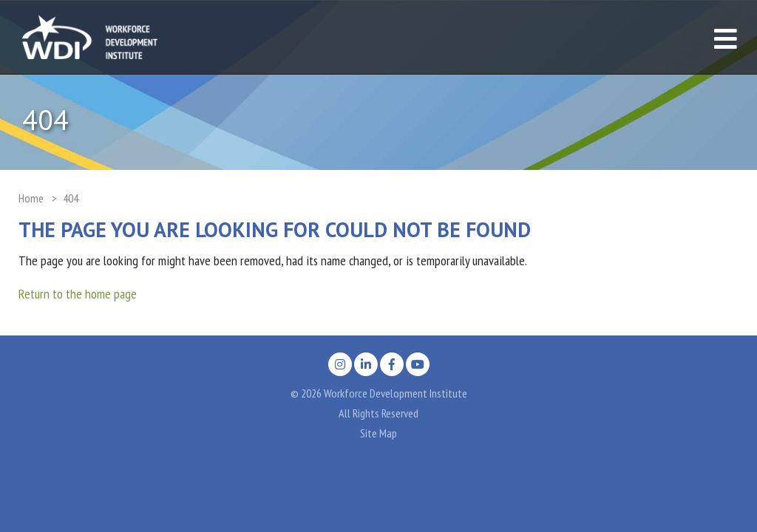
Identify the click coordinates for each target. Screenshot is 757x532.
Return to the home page (78, 294)
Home (31, 198)
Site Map (378, 433)
